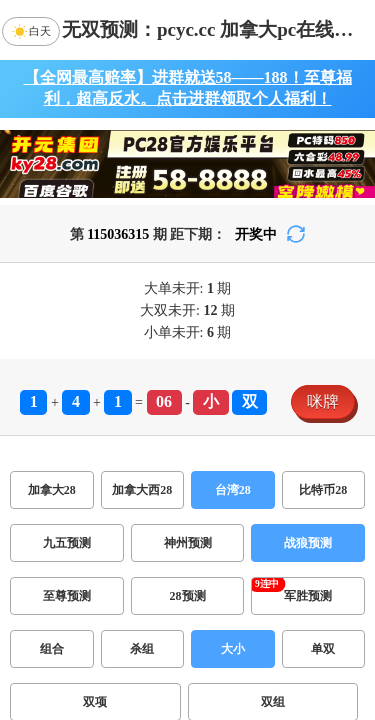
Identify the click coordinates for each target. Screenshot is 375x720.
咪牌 (323, 401)
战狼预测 (308, 543)
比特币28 (323, 490)
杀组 (142, 649)
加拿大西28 (142, 490)
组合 (52, 649)
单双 (323, 649)
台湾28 (233, 490)
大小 (233, 649)
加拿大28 (52, 490)
